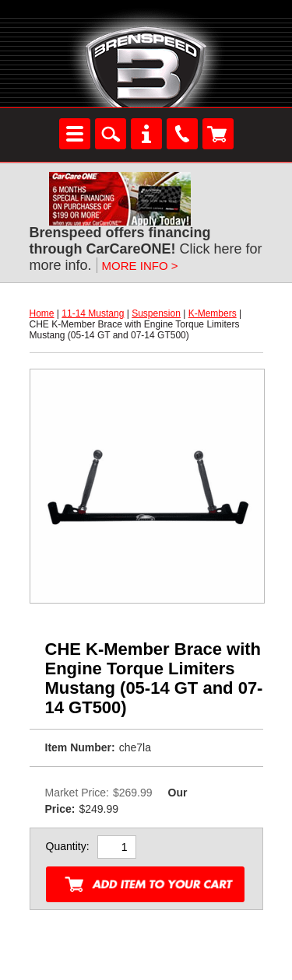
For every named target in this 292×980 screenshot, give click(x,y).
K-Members (213, 313)
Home (42, 313)
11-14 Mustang (93, 313)
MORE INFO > (140, 266)
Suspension (156, 313)
